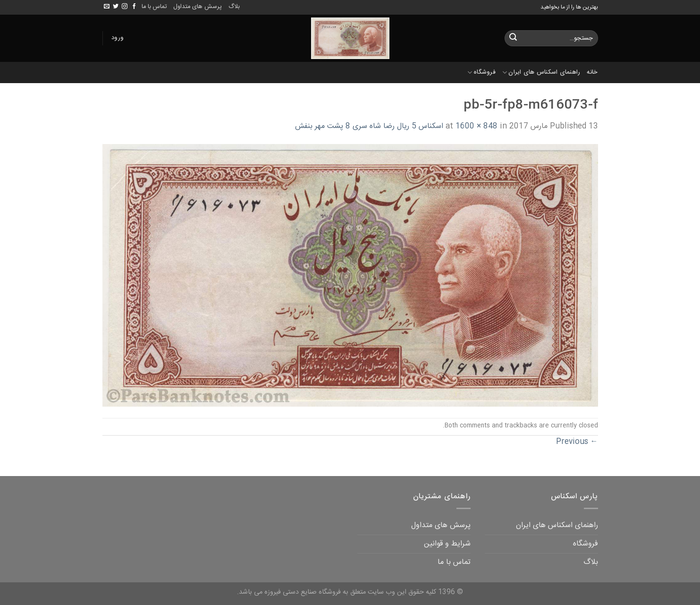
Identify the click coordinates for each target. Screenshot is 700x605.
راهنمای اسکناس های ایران (541, 72)
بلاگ (234, 7)
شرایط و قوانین (447, 544)
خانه (592, 72)
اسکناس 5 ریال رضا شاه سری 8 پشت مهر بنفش (369, 126)
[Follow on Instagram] (125, 7)
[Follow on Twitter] (116, 7)
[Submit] (513, 38)
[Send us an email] (107, 7)
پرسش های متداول (198, 7)
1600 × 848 (477, 126)
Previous (577, 442)
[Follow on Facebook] (134, 7)
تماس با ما (154, 7)
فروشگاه (481, 72)
